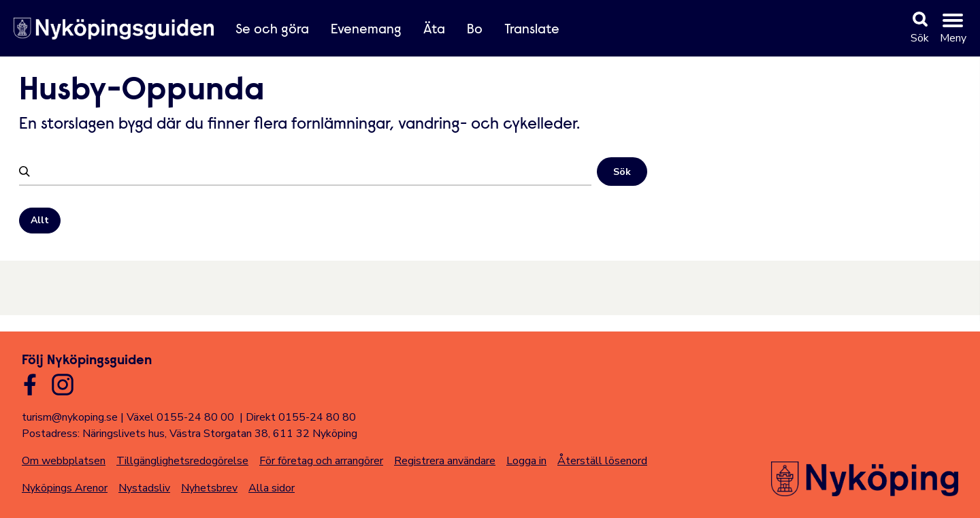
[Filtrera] (312, 171)
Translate (532, 30)
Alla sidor (272, 488)
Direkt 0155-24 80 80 (301, 417)
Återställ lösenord (602, 461)
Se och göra (272, 30)
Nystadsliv (144, 488)
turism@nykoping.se (70, 417)
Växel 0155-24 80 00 (180, 417)
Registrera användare (445, 461)
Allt (40, 220)
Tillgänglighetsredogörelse (182, 461)
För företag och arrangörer (321, 461)
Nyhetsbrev (209, 488)
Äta (434, 30)
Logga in (526, 461)
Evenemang (366, 30)
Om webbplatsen (64, 461)
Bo (475, 30)
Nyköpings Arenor (65, 488)
